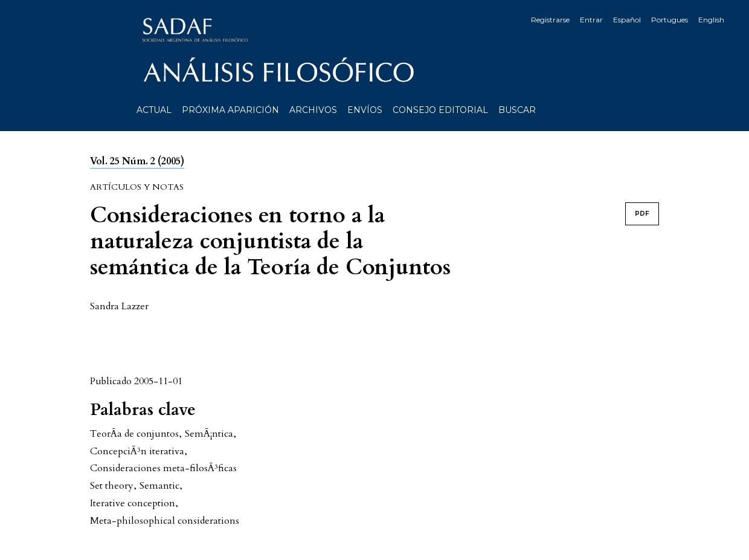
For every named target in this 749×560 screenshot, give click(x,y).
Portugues (670, 20)
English (711, 20)
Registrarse (550, 20)
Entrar (591, 20)
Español (627, 20)
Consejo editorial (440, 110)
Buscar (517, 110)
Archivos (313, 110)
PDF (642, 214)
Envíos (365, 110)
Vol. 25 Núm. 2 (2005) (137, 161)
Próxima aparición (230, 110)
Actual (154, 110)
